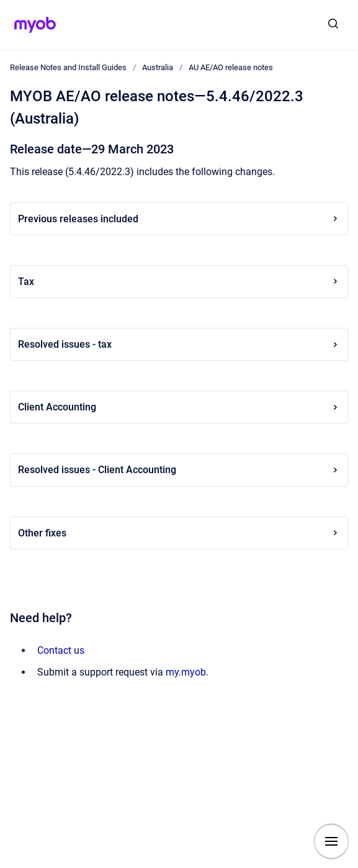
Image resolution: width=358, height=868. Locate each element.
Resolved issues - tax (179, 344)
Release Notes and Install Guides (68, 67)
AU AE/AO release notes (231, 67)
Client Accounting (179, 407)
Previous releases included (179, 219)
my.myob (186, 672)
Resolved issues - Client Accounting (179, 470)
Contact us (61, 650)
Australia (158, 67)
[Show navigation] (331, 841)
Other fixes (179, 533)
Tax (179, 282)
